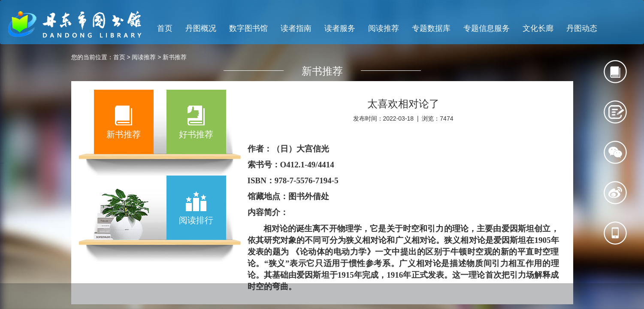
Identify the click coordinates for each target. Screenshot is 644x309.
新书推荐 (175, 57)
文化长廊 (538, 28)
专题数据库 (431, 28)
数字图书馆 (248, 28)
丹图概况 (201, 28)
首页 (165, 28)
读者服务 (340, 28)
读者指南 (296, 28)
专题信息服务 (487, 28)
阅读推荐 (384, 28)
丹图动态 (582, 28)
